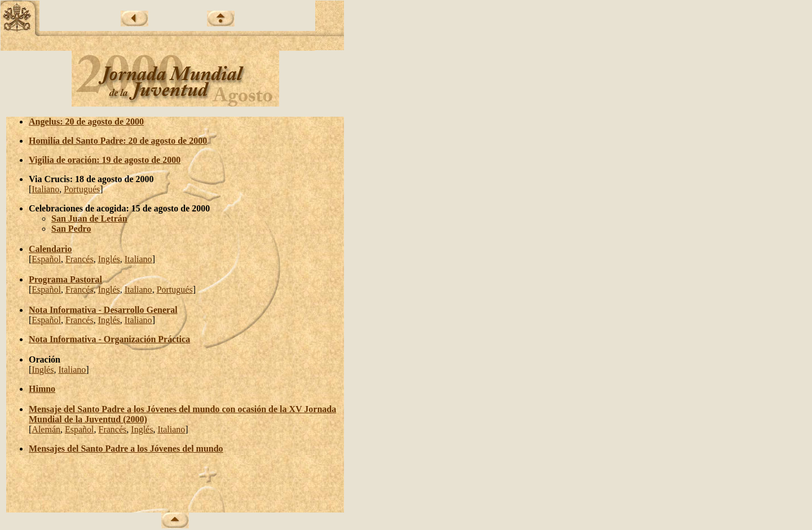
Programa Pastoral (65, 279)
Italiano (45, 189)
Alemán (46, 429)
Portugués (82, 189)
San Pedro (71, 229)
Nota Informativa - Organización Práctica (109, 339)
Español (46, 259)
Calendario (50, 249)
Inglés (109, 259)
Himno (42, 389)
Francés (80, 259)
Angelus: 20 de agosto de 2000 (86, 122)
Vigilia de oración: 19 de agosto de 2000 (105, 160)
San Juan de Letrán (89, 218)
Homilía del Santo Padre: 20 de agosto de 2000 (118, 141)
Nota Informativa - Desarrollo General (103, 310)
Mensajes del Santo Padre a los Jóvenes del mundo (126, 449)
